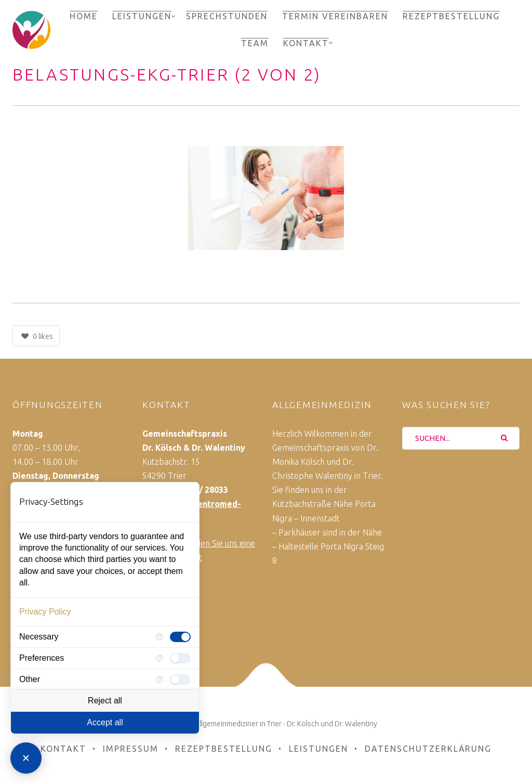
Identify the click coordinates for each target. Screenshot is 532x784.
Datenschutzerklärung (428, 749)
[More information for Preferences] (159, 658)
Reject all (105, 701)
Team (255, 43)
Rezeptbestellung (451, 16)
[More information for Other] (159, 680)
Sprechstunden (227, 16)
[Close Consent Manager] (26, 758)
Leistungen (142, 16)
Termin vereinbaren (335, 16)
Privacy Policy (45, 612)
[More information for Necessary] (159, 637)
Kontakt (306, 43)
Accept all (105, 722)
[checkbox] (180, 637)
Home (84, 16)
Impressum (131, 749)
